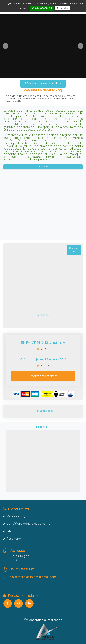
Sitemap (11, 531)
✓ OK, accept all (42, 8)
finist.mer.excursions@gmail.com (33, 577)
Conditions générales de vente (26, 524)
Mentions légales (17, 516)
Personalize (63, 8)
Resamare (12, 539)
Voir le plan (43, 167)
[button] (4, 46)
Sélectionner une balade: (42, 84)
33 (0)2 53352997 (22, 569)
